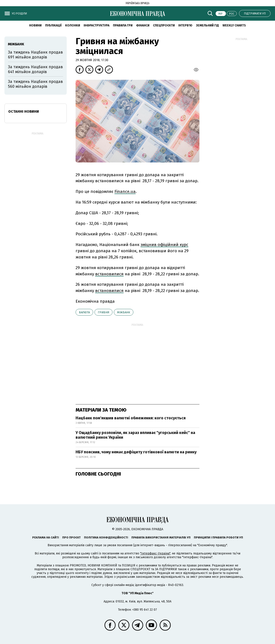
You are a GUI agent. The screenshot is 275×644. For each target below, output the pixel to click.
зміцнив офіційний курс (164, 245)
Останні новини (24, 111)
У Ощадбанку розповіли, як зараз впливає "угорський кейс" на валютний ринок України (135, 435)
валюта (84, 312)
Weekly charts (234, 25)
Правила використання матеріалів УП (161, 537)
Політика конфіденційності (106, 537)
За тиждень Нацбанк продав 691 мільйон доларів (35, 55)
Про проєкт (71, 537)
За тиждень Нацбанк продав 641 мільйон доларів (35, 69)
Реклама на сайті (46, 537)
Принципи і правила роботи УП (218, 537)
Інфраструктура (96, 25)
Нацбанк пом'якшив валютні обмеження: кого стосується (131, 418)
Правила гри (123, 25)
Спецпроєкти (164, 25)
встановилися (109, 274)
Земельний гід (207, 25)
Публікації (53, 25)
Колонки (73, 25)
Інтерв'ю (185, 25)
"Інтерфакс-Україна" (155, 553)
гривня (103, 312)
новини (35, 25)
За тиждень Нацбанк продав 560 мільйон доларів (35, 84)
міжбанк (124, 312)
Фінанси (143, 25)
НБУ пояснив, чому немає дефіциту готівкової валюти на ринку (136, 452)
